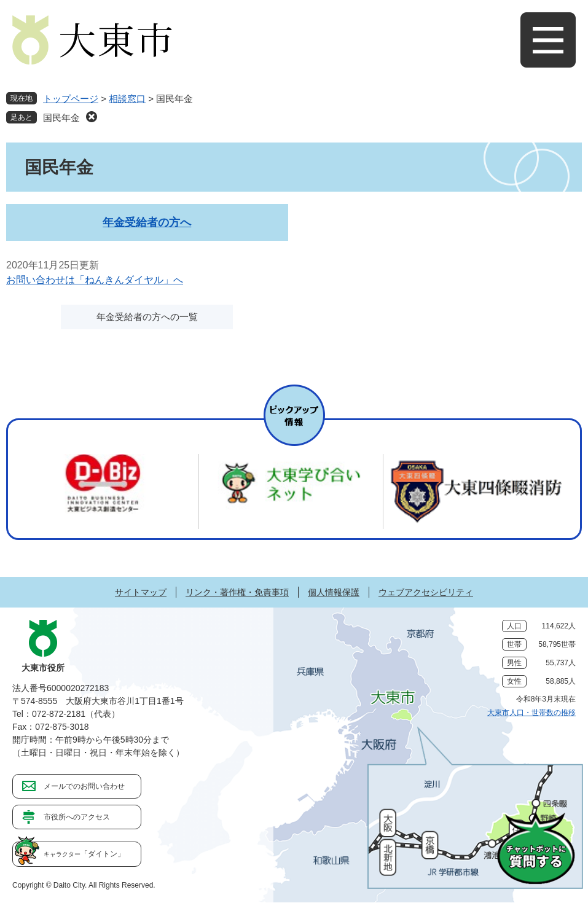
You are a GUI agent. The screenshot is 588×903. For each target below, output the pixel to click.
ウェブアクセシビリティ (426, 592)
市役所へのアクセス (77, 817)
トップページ (71, 99)
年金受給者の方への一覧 (147, 317)
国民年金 (61, 118)
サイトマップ (141, 592)
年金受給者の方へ (147, 222)
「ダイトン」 (84, 854)
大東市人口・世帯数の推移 (531, 713)
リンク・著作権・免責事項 (237, 592)
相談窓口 (127, 99)
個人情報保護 (334, 592)
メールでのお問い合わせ (84, 786)
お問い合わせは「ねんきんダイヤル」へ (95, 280)
